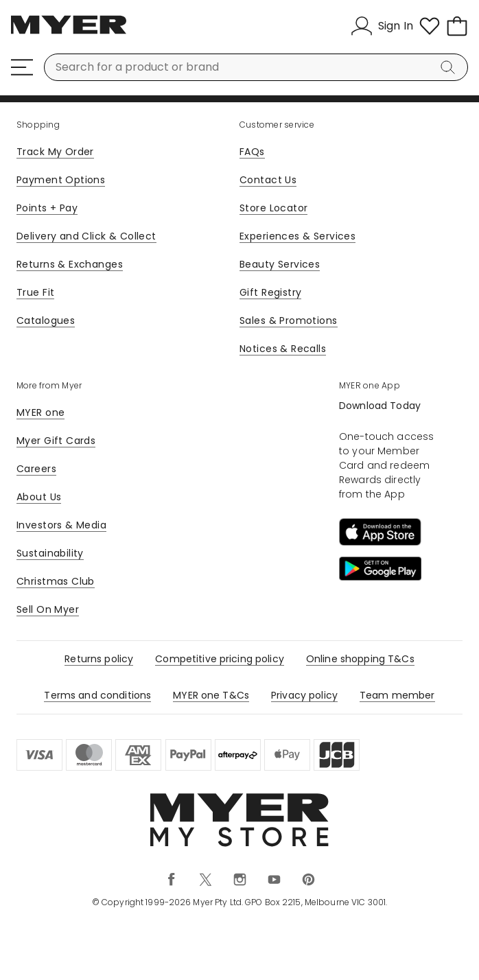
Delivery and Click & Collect (86, 236)
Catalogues (46, 320)
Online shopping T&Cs (360, 659)
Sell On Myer (48, 609)
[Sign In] (382, 26)
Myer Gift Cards (56, 441)
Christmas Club (56, 581)
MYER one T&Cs (211, 695)
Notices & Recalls (283, 349)
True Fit (35, 292)
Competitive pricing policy (220, 659)
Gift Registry (270, 292)
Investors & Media (61, 525)
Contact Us (268, 180)
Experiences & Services (297, 236)
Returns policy (99, 659)
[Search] (450, 67)
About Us (39, 497)
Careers (36, 469)
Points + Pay (47, 208)
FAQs (252, 152)
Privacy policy (304, 695)
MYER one (40, 412)
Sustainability (50, 553)
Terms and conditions (97, 695)
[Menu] (22, 67)
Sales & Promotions (289, 320)
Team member (397, 695)
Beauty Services (280, 264)
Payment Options (61, 180)
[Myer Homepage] (69, 32)
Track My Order (55, 152)
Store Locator (273, 208)
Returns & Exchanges (70, 264)
